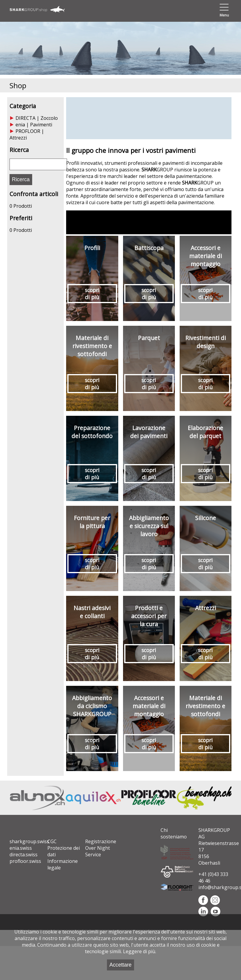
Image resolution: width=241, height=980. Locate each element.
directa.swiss (24, 855)
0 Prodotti (21, 206)
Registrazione (101, 841)
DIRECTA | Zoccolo (37, 118)
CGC (52, 841)
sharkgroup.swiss (29, 841)
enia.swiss (21, 848)
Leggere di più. (140, 951)
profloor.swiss (25, 861)
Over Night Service (98, 851)
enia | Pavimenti (34, 125)
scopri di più (92, 294)
